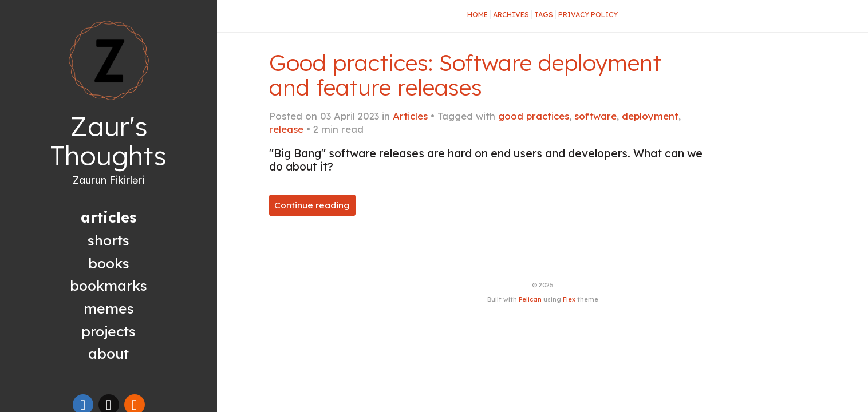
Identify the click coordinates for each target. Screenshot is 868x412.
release (286, 129)
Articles (410, 116)
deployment (650, 116)
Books (109, 263)
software (595, 116)
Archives (511, 15)
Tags (544, 15)
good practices (534, 116)
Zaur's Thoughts (108, 141)
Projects (108, 331)
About (108, 353)
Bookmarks (108, 285)
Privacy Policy (588, 15)
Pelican (530, 299)
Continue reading (312, 205)
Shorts (108, 240)
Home (478, 15)
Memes (109, 308)
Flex (569, 299)
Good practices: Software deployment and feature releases (465, 75)
